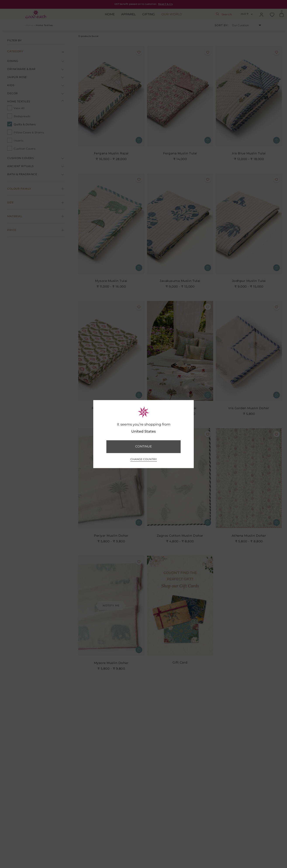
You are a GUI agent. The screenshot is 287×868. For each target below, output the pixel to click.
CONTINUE (143, 447)
